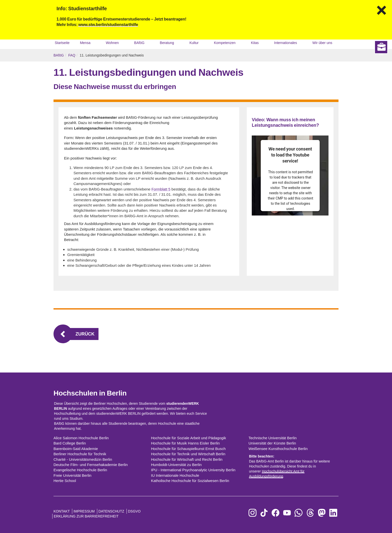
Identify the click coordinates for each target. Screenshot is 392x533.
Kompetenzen (225, 43)
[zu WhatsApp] (298, 513)
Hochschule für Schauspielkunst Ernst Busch (188, 449)
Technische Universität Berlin (273, 438)
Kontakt (62, 511)
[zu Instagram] (252, 513)
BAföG (139, 43)
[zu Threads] (310, 513)
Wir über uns (322, 43)
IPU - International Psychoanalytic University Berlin (193, 470)
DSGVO (134, 511)
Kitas (255, 43)
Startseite (62, 43)
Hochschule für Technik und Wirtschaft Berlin (188, 454)
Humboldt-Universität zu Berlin (176, 465)
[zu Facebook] (275, 513)
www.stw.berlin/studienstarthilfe (108, 25)
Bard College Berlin (70, 443)
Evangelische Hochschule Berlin (80, 470)
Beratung (167, 43)
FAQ (72, 55)
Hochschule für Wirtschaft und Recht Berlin (187, 459)
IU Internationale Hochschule (175, 475)
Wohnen (112, 43)
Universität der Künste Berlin (272, 443)
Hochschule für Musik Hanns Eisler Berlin (185, 443)
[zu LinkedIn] (333, 513)
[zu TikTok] (264, 513)
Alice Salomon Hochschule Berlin (81, 438)
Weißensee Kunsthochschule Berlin (278, 449)
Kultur (194, 43)
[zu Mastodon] (322, 513)
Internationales (285, 43)
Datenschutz (111, 511)
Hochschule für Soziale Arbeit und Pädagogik (188, 438)
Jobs (383, 327)
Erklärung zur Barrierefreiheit (86, 516)
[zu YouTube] (287, 513)
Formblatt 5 (161, 189)
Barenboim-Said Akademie (76, 449)
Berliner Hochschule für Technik (80, 454)
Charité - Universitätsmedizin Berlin (83, 459)
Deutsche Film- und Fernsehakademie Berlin (91, 465)
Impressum (84, 511)
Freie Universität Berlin (72, 475)
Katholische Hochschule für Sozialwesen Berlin (190, 481)
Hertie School (65, 481)
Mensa (85, 43)
